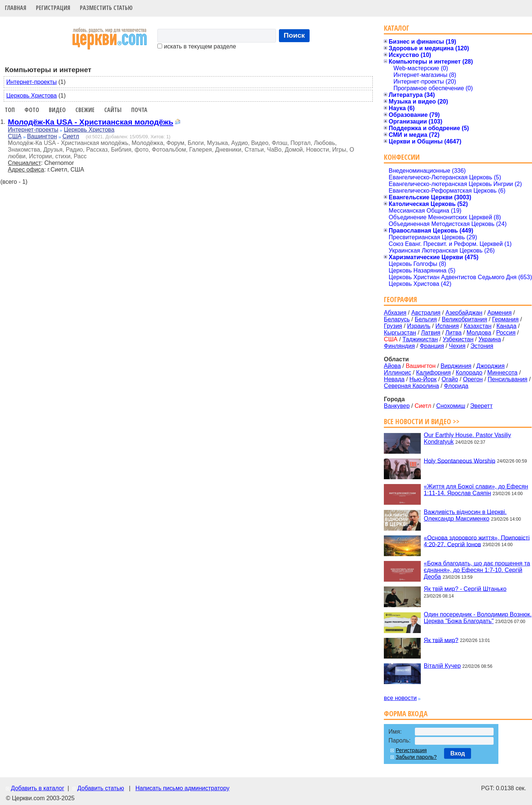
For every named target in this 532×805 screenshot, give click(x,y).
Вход (458, 753)
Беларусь (397, 319)
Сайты (113, 110)
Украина (490, 339)
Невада (394, 379)
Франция (432, 346)
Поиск (294, 35)
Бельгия (426, 319)
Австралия (426, 313)
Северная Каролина (411, 386)
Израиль (419, 326)
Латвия (431, 333)
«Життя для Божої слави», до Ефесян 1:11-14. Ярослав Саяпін (476, 490)
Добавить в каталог (37, 788)
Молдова (479, 333)
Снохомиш (451, 406)
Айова (392, 366)
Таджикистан (420, 339)
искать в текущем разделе (197, 46)
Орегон (473, 379)
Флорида (456, 386)
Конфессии (402, 157)
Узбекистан (458, 339)
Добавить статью (101, 788)
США (15, 136)
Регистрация (53, 8)
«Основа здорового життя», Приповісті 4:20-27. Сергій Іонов (477, 541)
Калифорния (433, 373)
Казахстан (478, 326)
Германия (505, 319)
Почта (139, 110)
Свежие (85, 110)
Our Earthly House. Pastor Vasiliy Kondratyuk (467, 438)
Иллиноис (398, 373)
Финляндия (399, 346)
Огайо (450, 379)
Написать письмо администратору (182, 788)
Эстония (482, 346)
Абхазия (395, 313)
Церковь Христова (32, 96)
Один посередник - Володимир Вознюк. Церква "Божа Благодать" (478, 618)
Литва (453, 333)
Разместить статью (106, 8)
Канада (507, 326)
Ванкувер (397, 406)
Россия (506, 333)
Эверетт (482, 406)
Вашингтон (42, 136)
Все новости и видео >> (422, 421)
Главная (16, 8)
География (400, 299)
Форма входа (406, 713)
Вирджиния (456, 366)
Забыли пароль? (416, 757)
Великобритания (465, 319)
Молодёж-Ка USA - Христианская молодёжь (91, 122)
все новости (400, 698)
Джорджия (490, 366)
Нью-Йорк (423, 379)
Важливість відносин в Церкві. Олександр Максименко (465, 515)
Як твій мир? (441, 640)
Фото (32, 110)
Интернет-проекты (32, 82)
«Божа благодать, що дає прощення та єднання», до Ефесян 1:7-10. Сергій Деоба (477, 570)
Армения (499, 313)
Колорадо (469, 373)
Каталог (397, 28)
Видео (57, 110)
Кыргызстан (400, 333)
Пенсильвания (508, 379)
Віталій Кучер (442, 666)
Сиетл (71, 136)
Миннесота (502, 373)
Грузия (393, 326)
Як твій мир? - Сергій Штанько (465, 589)
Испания (447, 326)
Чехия (457, 346)
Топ (10, 110)
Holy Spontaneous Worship (460, 461)
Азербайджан (464, 313)
